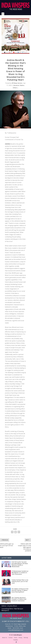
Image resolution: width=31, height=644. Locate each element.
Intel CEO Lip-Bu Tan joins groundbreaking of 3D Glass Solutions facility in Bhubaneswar (20, 564)
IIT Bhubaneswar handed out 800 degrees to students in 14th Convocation (20, 573)
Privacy (20, 638)
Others (15, 88)
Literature (16, 85)
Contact (10, 638)
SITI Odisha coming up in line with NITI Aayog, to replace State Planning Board (20, 590)
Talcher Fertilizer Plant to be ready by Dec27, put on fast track (20, 581)
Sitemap (26, 638)
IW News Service (17, 83)
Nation (22, 85)
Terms (16, 638)
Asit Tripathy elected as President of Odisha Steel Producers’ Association (19, 599)
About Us (5, 638)
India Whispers (18, 635)
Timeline (15, 640)
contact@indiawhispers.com (16, 630)
